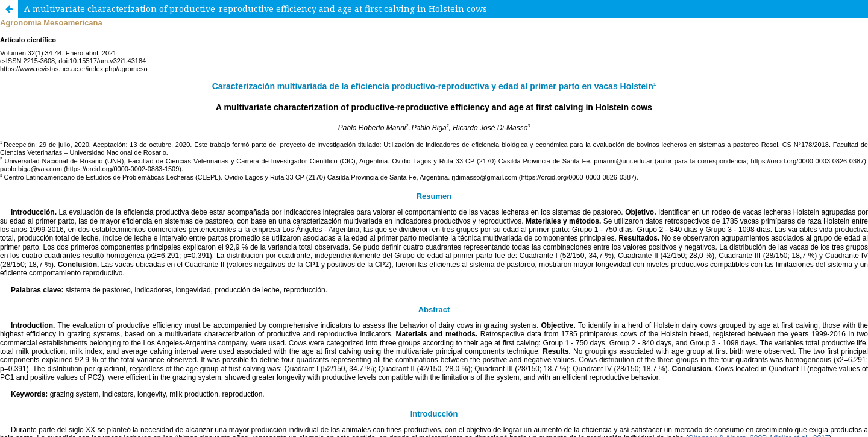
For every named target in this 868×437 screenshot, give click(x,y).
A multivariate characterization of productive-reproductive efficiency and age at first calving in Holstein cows (256, 9)
